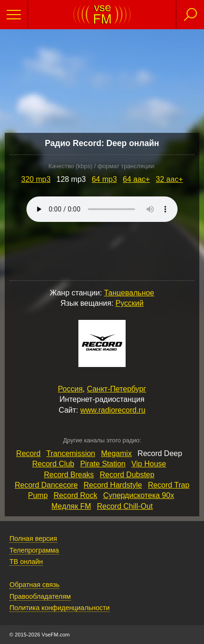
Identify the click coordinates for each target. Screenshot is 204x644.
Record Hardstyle (113, 485)
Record (28, 453)
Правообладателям (40, 596)
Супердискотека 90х (138, 495)
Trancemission (71, 453)
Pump (38, 495)
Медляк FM (71, 506)
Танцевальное (129, 293)
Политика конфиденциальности (59, 608)
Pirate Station (103, 464)
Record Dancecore (46, 485)
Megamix (116, 453)
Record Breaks (69, 475)
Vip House (149, 464)
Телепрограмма (34, 550)
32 (169, 179)
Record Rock (76, 495)
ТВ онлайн (26, 562)
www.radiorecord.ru (113, 410)
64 (104, 179)
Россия (70, 389)
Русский (130, 303)
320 (36, 179)
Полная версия (33, 538)
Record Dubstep (127, 475)
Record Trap (169, 485)
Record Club (53, 464)
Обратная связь (34, 585)
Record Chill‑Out (125, 506)
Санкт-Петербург (116, 389)
